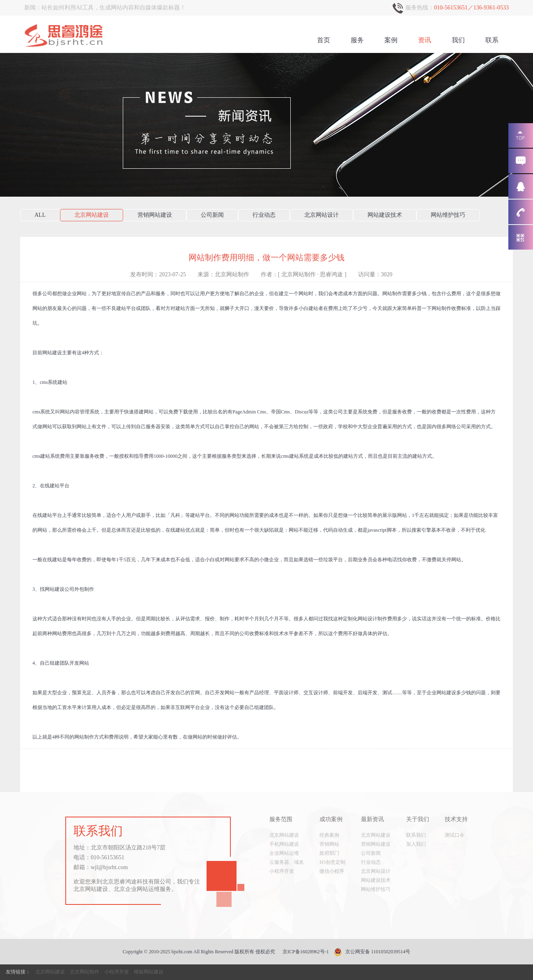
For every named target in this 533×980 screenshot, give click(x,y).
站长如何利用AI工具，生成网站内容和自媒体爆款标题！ (114, 8)
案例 (391, 40)
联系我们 (416, 835)
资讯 (425, 40)
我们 (458, 40)
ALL (40, 215)
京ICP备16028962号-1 (306, 952)
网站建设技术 (385, 215)
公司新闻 (212, 215)
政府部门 (329, 853)
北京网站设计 (322, 215)
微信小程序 (332, 871)
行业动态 (264, 215)
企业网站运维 (284, 853)
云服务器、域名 (287, 862)
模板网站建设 (149, 972)
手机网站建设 (284, 844)
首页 (324, 40)
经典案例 (329, 835)
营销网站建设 (155, 215)
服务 (357, 40)
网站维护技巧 (448, 215)
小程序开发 (282, 871)
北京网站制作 (85, 972)
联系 (492, 40)
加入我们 (416, 844)
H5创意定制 (332, 862)
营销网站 (329, 844)
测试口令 (455, 835)
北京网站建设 (92, 215)
